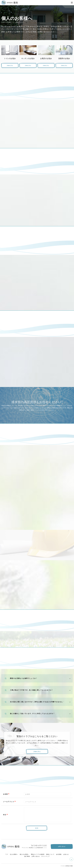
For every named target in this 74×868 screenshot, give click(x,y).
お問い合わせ (36, 856)
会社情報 (59, 854)
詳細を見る (10, 65)
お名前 (5, 794)
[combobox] (47, 802)
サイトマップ (45, 856)
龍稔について (50, 854)
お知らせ (66, 854)
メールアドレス (9, 802)
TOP (7, 854)
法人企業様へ (14, 854)
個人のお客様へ (24, 854)
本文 (5, 815)
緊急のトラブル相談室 (38, 854)
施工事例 (27, 856)
